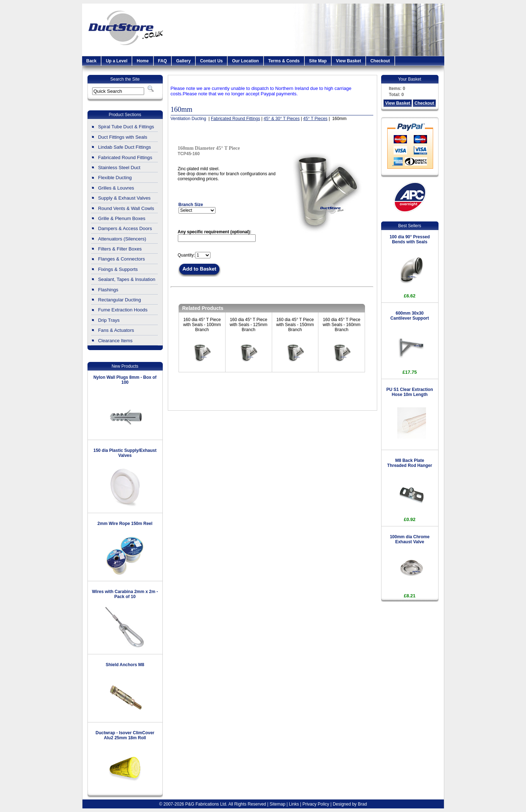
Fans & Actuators (116, 330)
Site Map (318, 61)
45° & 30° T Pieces (282, 119)
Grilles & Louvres (116, 188)
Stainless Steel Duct (119, 168)
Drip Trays (109, 320)
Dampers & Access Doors (125, 228)
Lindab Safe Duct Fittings (125, 147)
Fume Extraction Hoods (123, 310)
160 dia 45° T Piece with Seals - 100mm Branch (202, 325)
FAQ (163, 61)
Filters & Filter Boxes (120, 249)
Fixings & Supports (118, 269)
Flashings (108, 290)
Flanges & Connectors (122, 259)
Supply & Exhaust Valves (124, 198)
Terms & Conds (284, 61)
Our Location (245, 61)
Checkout (380, 61)
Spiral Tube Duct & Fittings (126, 127)
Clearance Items (115, 341)
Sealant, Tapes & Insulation (127, 279)
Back (92, 61)
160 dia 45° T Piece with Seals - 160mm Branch (342, 325)
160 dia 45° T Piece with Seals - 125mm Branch (248, 325)
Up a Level (117, 61)
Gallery (183, 61)
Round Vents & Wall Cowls (126, 208)
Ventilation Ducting (189, 119)
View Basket (349, 61)
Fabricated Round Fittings (125, 157)
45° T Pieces (316, 119)
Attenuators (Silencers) (122, 239)
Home (143, 61)
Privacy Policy (316, 804)
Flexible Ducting (115, 178)
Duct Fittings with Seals (123, 137)
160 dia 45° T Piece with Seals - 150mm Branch (295, 325)
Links (294, 804)
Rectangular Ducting (120, 300)
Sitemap (278, 804)
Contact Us (211, 61)
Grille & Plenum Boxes (122, 218)
